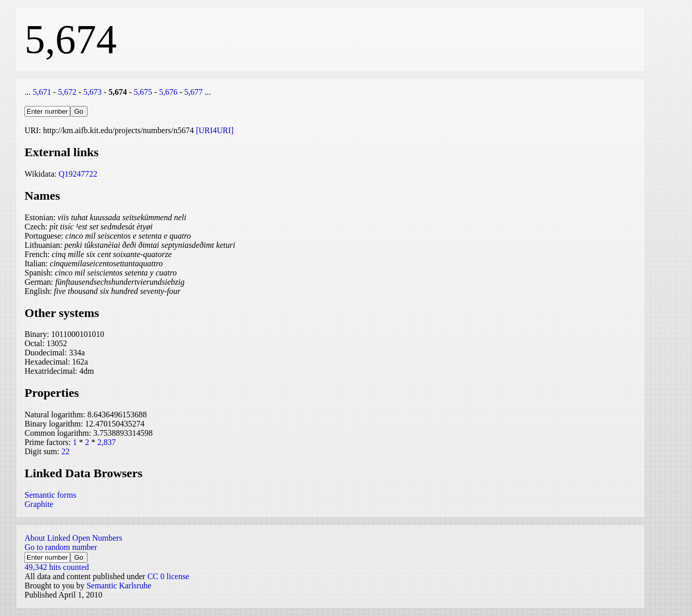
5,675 (143, 92)
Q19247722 (78, 174)
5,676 (168, 92)
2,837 (106, 442)
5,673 (93, 92)
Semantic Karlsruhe (119, 586)
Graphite (39, 504)
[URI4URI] (215, 130)
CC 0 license (168, 576)
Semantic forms (50, 495)
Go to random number (61, 547)
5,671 (42, 92)
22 (66, 451)
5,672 (67, 92)
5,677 (193, 92)
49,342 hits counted (57, 567)
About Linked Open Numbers (73, 538)
